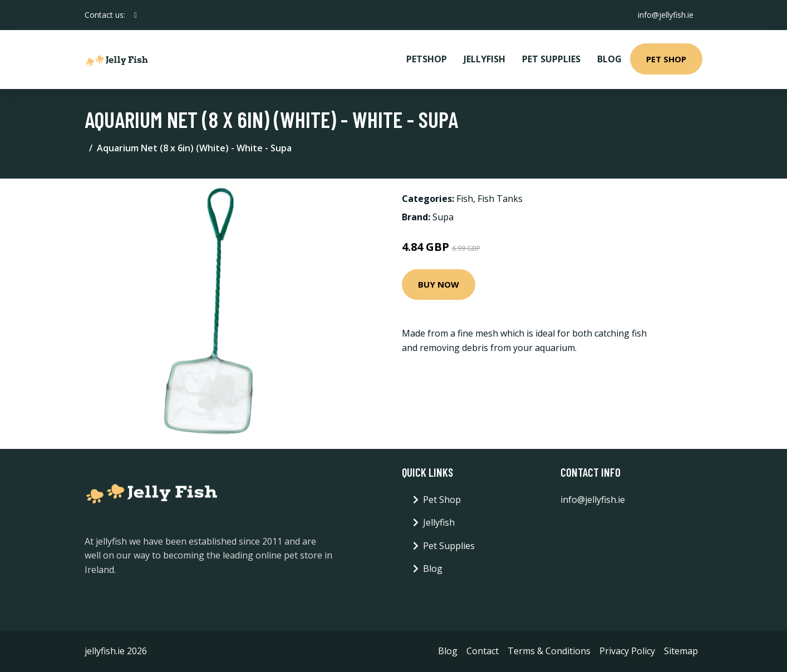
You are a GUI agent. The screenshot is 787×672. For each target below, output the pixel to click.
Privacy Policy (627, 651)
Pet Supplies (551, 59)
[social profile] (136, 15)
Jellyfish (485, 59)
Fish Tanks (500, 199)
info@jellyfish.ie (666, 15)
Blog (609, 59)
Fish (465, 199)
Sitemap (681, 651)
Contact (483, 651)
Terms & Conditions (549, 651)
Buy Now (439, 284)
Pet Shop (666, 59)
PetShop (427, 59)
